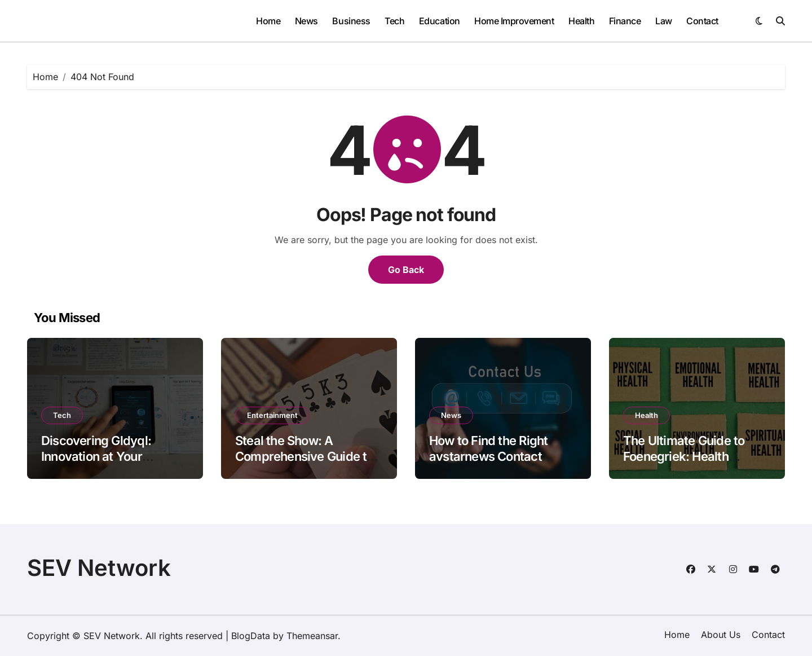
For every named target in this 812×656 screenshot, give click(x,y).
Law (664, 21)
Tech (394, 21)
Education (440, 21)
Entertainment (272, 415)
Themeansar (312, 636)
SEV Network (99, 568)
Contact (702, 21)
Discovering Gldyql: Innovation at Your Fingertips (96, 457)
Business (351, 21)
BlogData (251, 636)
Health (581, 21)
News (306, 21)
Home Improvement (514, 21)
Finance (625, 21)
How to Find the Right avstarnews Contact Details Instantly (488, 457)
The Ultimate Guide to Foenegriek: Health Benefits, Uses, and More (694, 457)
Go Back (406, 270)
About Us (721, 635)
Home (268, 21)
